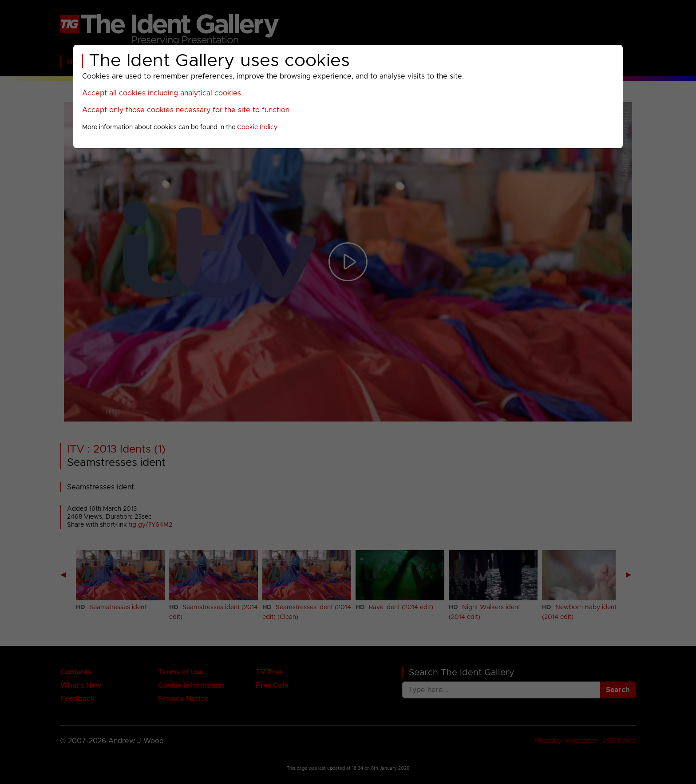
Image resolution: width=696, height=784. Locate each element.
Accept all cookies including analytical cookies (162, 93)
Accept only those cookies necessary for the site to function (186, 110)
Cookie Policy (257, 127)
